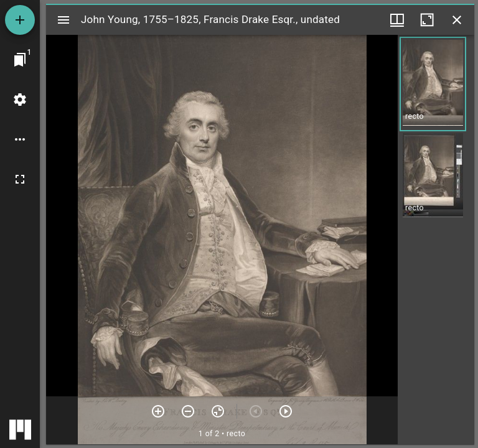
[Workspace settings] (20, 100)
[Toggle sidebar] (63, 20)
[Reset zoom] (218, 411)
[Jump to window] (20, 60)
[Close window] (457, 20)
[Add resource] (20, 20)
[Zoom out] (188, 411)
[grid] (436, 240)
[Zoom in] (158, 411)
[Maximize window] (427, 20)
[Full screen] (20, 179)
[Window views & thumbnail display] (397, 20)
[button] (433, 84)
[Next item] (286, 411)
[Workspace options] (20, 139)
